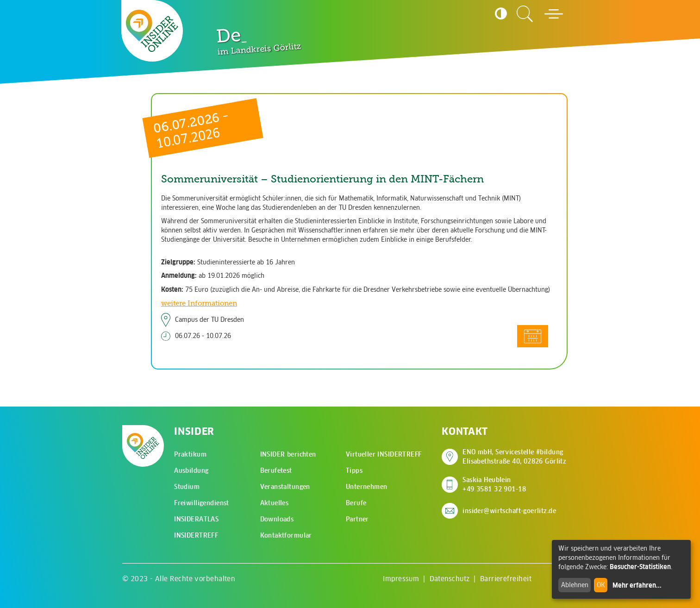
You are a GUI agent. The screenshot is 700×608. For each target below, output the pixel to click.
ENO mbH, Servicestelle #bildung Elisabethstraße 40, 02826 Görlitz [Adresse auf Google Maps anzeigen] (514, 457)
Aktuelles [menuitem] (275, 503)
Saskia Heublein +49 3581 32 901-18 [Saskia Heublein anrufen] (494, 484)
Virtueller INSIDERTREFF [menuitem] (384, 454)
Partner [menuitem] (357, 519)
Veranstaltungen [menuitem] (285, 487)
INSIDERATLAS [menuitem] (196, 519)
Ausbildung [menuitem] (191, 470)
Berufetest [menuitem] (276, 470)
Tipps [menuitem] (354, 470)
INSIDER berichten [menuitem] (288, 454)
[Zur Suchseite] (525, 14)
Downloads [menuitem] (277, 519)
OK (601, 585)
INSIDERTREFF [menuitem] (196, 535)
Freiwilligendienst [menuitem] (202, 503)
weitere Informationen (199, 303)
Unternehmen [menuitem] (367, 487)
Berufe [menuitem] (356, 503)
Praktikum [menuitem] (190, 454)
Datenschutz (450, 579)
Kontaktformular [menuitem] (286, 535)
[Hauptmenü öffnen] (554, 14)
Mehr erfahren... (637, 585)
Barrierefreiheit (506, 579)
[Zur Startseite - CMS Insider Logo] (152, 31)
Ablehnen (575, 585)
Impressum (401, 579)
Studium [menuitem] (187, 487)
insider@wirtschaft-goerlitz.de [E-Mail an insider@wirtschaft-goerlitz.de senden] (509, 511)
